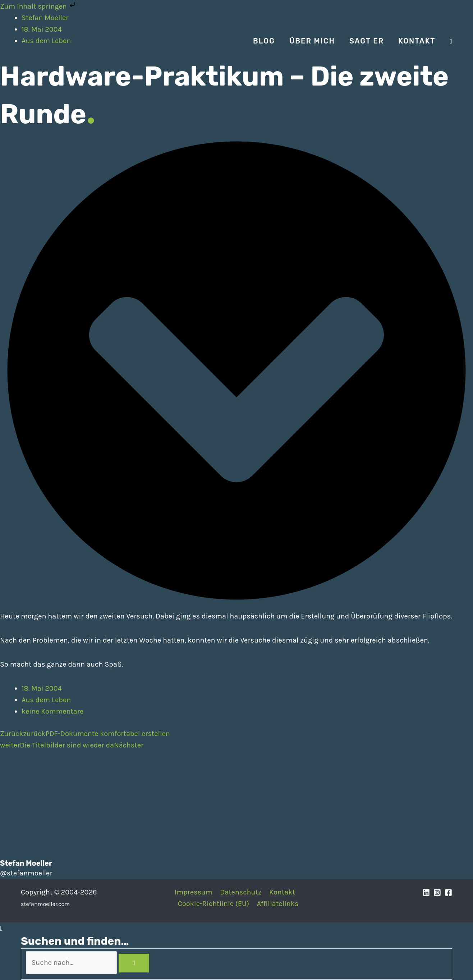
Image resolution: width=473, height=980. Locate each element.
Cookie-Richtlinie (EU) (214, 904)
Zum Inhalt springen (39, 6)
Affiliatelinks (278, 904)
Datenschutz (240, 892)
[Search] (137, 963)
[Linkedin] (426, 893)
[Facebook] (448, 893)
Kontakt (281, 892)
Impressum (194, 892)
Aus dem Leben (46, 700)
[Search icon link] (451, 41)
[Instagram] (437, 893)
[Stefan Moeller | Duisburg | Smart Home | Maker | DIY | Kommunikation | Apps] (42, 40)
